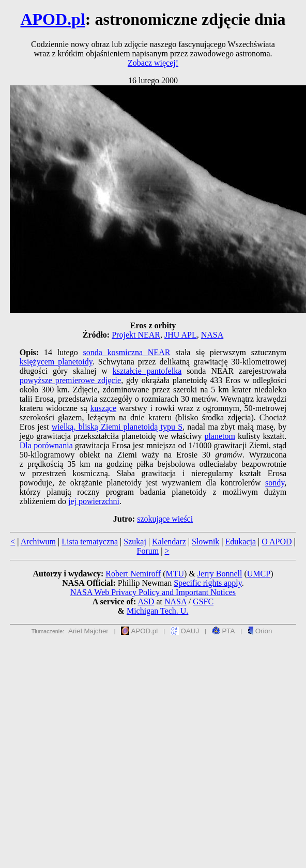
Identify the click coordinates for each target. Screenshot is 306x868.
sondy (275, 483)
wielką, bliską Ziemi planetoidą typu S (117, 427)
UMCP (259, 574)
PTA (224, 631)
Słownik (205, 542)
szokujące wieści (165, 519)
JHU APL (181, 335)
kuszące (103, 408)
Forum (148, 551)
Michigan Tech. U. (157, 611)
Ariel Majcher (88, 631)
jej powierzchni (94, 501)
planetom (220, 436)
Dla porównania (46, 445)
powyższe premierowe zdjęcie (70, 380)
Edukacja (241, 542)
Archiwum (38, 542)
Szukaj (135, 542)
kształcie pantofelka (147, 371)
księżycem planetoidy (56, 362)
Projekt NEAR (136, 335)
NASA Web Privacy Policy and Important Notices (153, 592)
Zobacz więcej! (153, 63)
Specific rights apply (208, 583)
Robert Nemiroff (133, 574)
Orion (260, 631)
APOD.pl (52, 19)
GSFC (203, 601)
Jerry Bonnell (220, 574)
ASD (146, 601)
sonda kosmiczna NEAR (126, 352)
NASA (212, 335)
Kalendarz (169, 542)
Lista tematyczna (90, 542)
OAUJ (185, 631)
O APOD (277, 542)
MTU (175, 574)
